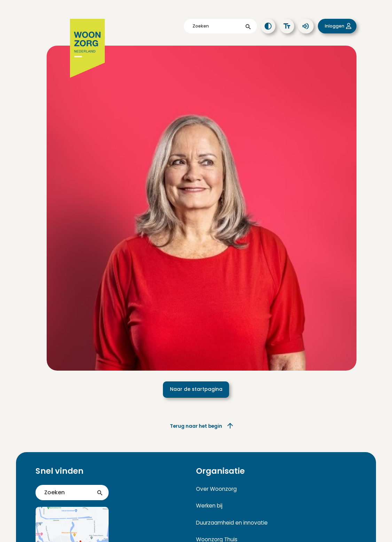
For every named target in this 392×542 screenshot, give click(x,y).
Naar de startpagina (196, 389)
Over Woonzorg (216, 489)
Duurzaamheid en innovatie (232, 523)
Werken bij (209, 506)
